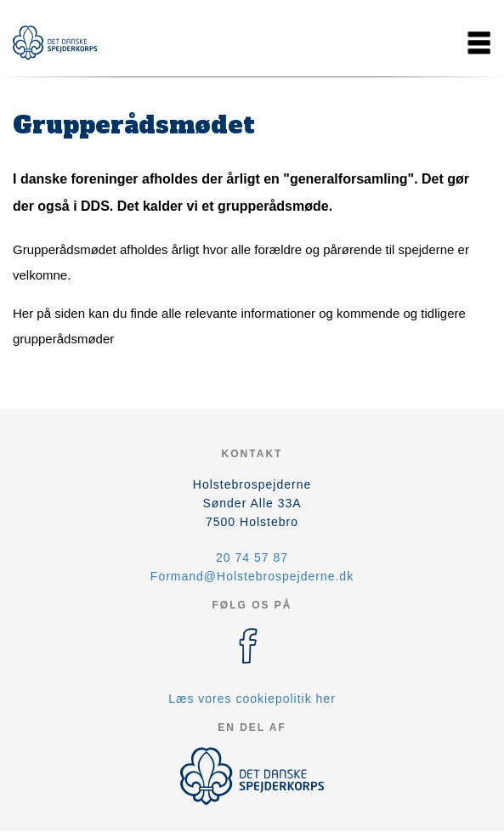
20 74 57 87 (252, 557)
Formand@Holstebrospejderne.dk (252, 576)
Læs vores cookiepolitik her (252, 699)
